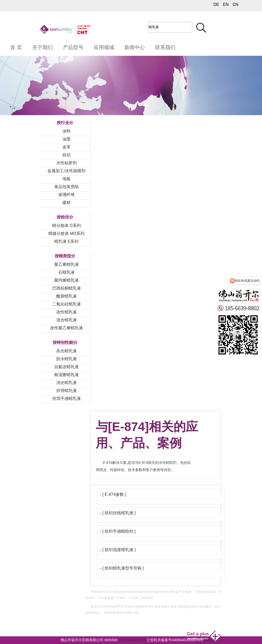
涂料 (67, 131)
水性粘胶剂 (67, 163)
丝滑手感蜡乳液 (67, 399)
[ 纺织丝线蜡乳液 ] (119, 513)
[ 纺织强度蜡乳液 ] (119, 550)
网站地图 (210, 640)
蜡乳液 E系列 (66, 241)
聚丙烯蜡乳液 (67, 280)
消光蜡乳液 (67, 383)
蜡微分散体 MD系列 (66, 233)
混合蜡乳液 (67, 320)
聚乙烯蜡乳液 (67, 264)
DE (216, 4)
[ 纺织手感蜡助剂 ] (119, 531)
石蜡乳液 (67, 272)
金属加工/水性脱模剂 (66, 171)
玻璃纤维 (67, 195)
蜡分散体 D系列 (67, 226)
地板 (67, 179)
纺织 (67, 155)
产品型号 (73, 47)
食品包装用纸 (67, 187)
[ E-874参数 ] (114, 494)
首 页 (16, 47)
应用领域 (104, 47)
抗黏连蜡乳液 (67, 367)
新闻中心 (135, 47)
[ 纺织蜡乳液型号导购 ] (123, 568)
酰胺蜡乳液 (67, 296)
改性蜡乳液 (67, 312)
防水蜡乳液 (67, 359)
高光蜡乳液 (67, 351)
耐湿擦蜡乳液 (67, 375)
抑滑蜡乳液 (67, 391)
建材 (67, 203)
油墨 (67, 139)
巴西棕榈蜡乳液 (67, 288)
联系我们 (165, 47)
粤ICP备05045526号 (133, 640)
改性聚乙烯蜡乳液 (67, 328)
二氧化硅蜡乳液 (67, 304)
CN (236, 4)
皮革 (67, 147)
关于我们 (42, 47)
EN (226, 4)
